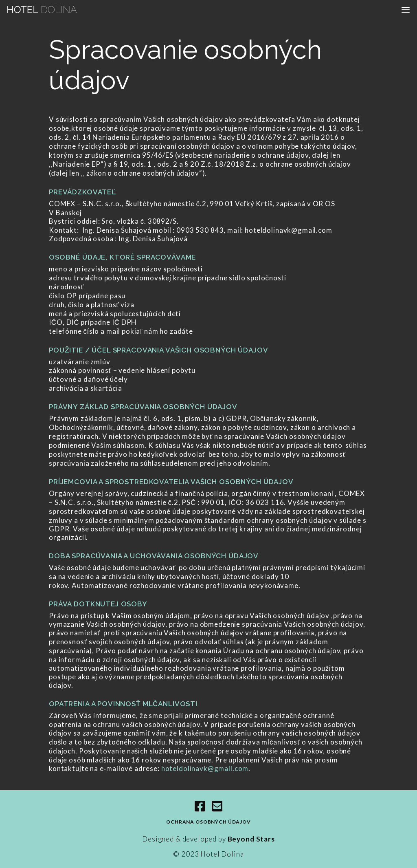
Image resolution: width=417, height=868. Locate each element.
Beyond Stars (250, 839)
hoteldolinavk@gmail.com (205, 768)
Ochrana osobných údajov (208, 822)
